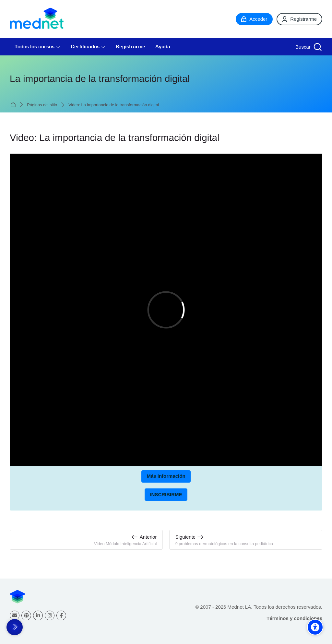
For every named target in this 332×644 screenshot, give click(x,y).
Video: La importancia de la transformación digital (114, 105)
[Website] (26, 615)
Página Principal (14, 105)
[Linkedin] (38, 615)
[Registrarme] (299, 19)
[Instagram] (50, 615)
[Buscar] (308, 47)
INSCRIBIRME (166, 494)
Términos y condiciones (294, 618)
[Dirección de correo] (15, 615)
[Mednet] (37, 19)
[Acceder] (254, 19)
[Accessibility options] (315, 627)
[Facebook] (61, 615)
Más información (166, 476)
